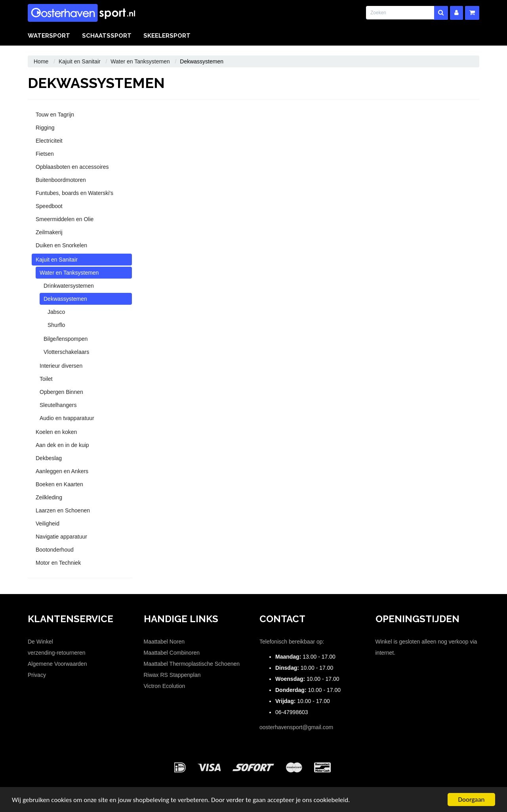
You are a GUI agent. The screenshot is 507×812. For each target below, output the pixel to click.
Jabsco (56, 312)
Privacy (37, 675)
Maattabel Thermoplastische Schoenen (192, 664)
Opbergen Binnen (61, 392)
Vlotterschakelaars (66, 352)
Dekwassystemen (65, 299)
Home (41, 61)
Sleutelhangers (58, 405)
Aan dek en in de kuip (62, 445)
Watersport (49, 36)
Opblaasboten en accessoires (72, 167)
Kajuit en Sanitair (80, 61)
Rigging (45, 128)
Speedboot (49, 206)
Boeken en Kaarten (59, 484)
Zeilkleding (49, 497)
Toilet (46, 379)
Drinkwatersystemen (69, 286)
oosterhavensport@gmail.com (296, 727)
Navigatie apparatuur (61, 537)
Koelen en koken (56, 432)
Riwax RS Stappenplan (172, 675)
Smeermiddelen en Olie (65, 219)
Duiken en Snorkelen (61, 245)
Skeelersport (167, 36)
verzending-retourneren (57, 653)
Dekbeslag (49, 458)
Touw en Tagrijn (55, 115)
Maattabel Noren (164, 642)
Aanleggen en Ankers (62, 471)
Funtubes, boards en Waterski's (74, 193)
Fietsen (45, 154)
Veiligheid (48, 524)
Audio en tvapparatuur (67, 418)
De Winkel (40, 642)
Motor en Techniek (58, 563)
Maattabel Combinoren (172, 653)
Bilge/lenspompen (66, 339)
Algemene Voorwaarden (57, 664)
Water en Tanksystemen (140, 61)
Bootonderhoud (55, 550)
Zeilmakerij (49, 232)
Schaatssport (107, 36)
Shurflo (56, 325)
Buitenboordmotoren (61, 180)
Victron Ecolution (165, 686)
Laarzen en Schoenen (63, 510)
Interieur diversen (61, 366)
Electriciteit (49, 141)
